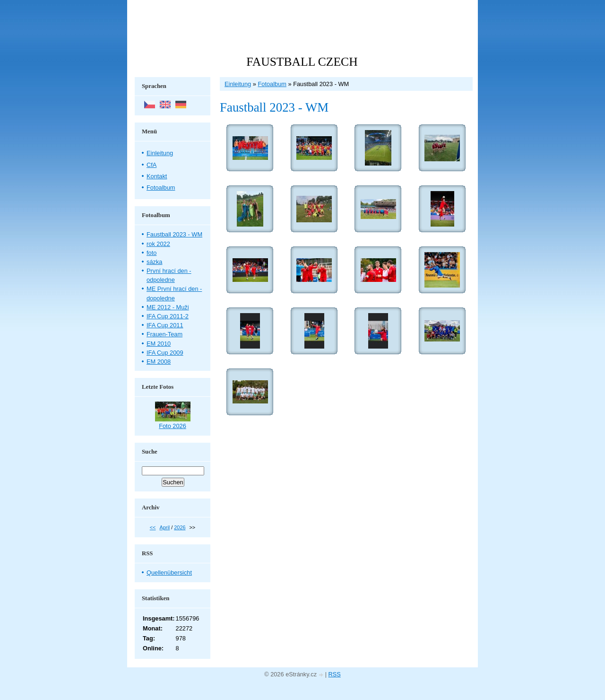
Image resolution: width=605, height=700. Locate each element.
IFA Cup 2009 (165, 353)
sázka (154, 262)
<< (153, 527)
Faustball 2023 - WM (174, 234)
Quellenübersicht (169, 573)
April (164, 527)
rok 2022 (158, 244)
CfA (151, 165)
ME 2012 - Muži (168, 307)
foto (151, 253)
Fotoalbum (272, 84)
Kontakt (157, 176)
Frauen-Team (164, 334)
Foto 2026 (173, 426)
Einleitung (238, 84)
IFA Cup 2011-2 (168, 316)
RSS (335, 674)
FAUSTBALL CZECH (302, 62)
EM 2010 (159, 344)
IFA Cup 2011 (165, 325)
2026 (180, 527)
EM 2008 (159, 362)
